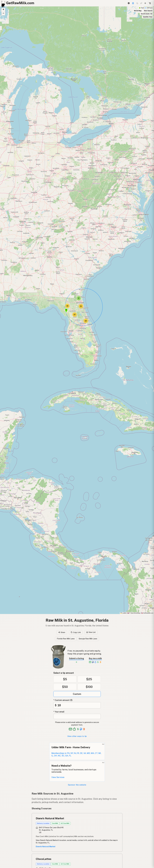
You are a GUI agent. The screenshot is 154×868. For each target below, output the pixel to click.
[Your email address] (77, 716)
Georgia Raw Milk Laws (88, 639)
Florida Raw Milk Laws (66, 639)
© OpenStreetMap (134, 613)
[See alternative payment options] (81, 729)
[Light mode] (145, 3)
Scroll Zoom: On (147, 14)
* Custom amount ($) (63, 700)
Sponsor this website (77, 785)
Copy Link (76, 632)
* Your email (59, 712)
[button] (66, 311)
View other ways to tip (77, 736)
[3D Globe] (129, 3)
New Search (148, 11)
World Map (138, 11)
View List (91, 632)
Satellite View (148, 17)
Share (62, 632)
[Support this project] (133, 3)
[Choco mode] (141, 3)
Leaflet (123, 613)
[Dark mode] (137, 3)
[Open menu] (150, 3)
